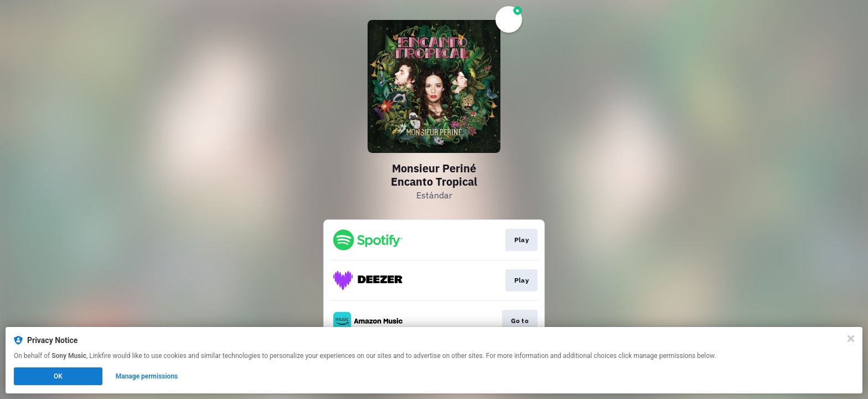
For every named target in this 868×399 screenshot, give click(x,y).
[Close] (851, 339)
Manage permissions (147, 376)
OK (58, 376)
